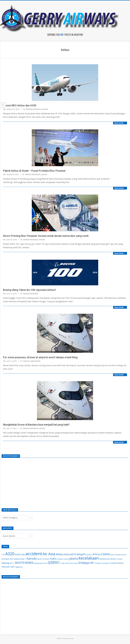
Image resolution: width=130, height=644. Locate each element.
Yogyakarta (19, 567)
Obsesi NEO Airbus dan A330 (20, 105)
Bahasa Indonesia (34, 109)
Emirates (5, 559)
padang (36, 563)
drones (124, 555)
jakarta (74, 559)
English (26, 361)
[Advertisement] (62, 482)
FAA (11, 559)
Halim (53, 559)
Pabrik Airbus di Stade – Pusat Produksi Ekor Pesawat (34, 171)
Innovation (35, 361)
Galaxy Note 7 (20, 559)
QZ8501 (54, 562)
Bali (99, 555)
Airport (81, 554)
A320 (10, 554)
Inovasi (45, 109)
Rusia (71, 563)
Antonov (89, 555)
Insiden (66, 559)
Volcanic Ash (8, 567)
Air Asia (49, 554)
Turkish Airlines (117, 563)
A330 (17, 554)
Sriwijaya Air (86, 563)
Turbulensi (106, 563)
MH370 (19, 563)
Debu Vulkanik (115, 555)
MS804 (29, 563)
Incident (60, 559)
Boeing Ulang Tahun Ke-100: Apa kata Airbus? (30, 290)
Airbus (60, 554)
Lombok (120, 559)
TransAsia (98, 563)
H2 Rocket (46, 559)
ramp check (65, 563)
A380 (23, 555)
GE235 (39, 559)
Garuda (31, 558)
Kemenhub (104, 559)
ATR (95, 554)
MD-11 (12, 563)
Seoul (76, 563)
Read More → (120, 123)
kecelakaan (89, 558)
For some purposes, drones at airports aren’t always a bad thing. (41, 357)
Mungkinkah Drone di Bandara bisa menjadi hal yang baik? (36, 425)
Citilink (106, 554)
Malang (5, 563)
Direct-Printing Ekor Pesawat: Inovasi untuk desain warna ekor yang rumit (46, 236)
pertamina (43, 563)
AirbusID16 (70, 554)
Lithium (113, 559)
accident (34, 554)
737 (3, 555)
